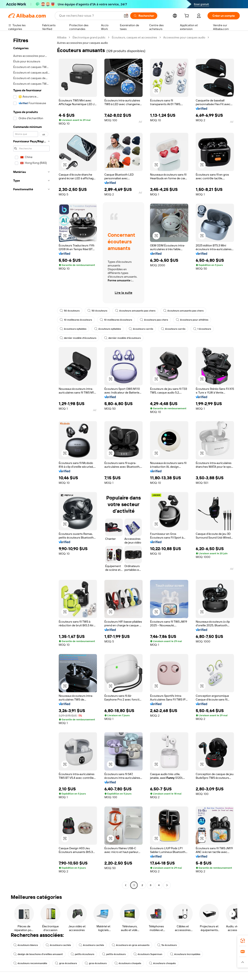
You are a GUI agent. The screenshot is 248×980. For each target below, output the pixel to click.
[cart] (187, 16)
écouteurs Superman (148, 954)
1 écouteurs (202, 329)
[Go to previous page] (126, 885)
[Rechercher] (144, 16)
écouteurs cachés (58, 945)
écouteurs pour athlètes (192, 320)
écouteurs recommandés (30, 963)
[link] (243, 941)
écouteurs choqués (128, 963)
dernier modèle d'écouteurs (78, 338)
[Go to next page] (167, 885)
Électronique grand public (89, 37)
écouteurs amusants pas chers (135, 311)
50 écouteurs (70, 311)
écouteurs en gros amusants (131, 945)
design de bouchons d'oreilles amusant (38, 954)
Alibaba (62, 37)
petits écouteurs (82, 954)
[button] (126, 16)
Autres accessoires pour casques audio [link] (82, 43)
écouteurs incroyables (185, 954)
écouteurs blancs (26, 945)
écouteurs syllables (73, 329)
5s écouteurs (167, 945)
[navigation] (31, 462)
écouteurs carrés (141, 329)
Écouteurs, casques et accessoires (134, 37)
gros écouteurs (66, 963)
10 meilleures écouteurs (76, 320)
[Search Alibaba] (90, 16)
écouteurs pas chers (154, 320)
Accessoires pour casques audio (184, 37)
